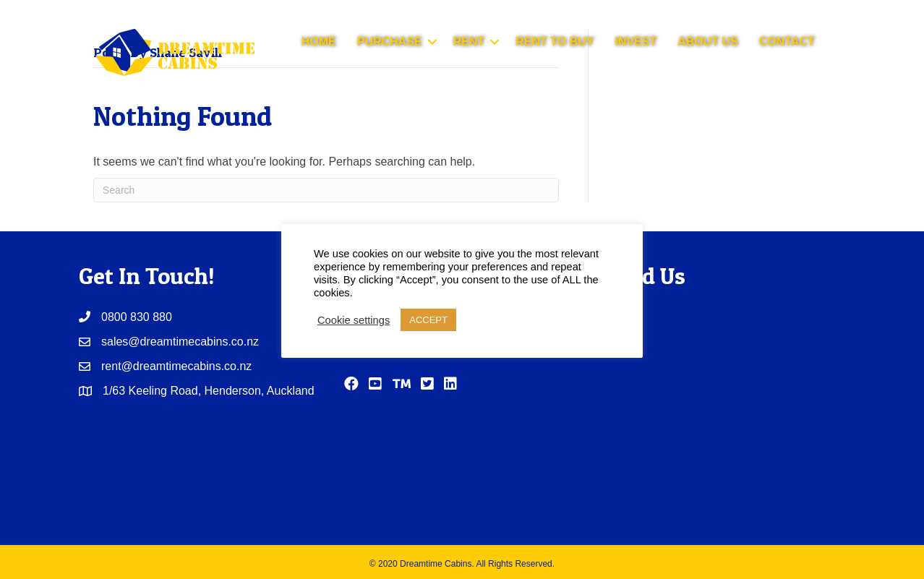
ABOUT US (708, 42)
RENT (469, 42)
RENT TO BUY (555, 42)
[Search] (326, 190)
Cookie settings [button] (354, 320)
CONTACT (787, 42)
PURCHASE (390, 42)
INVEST (636, 42)
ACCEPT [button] (428, 320)
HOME (319, 42)
